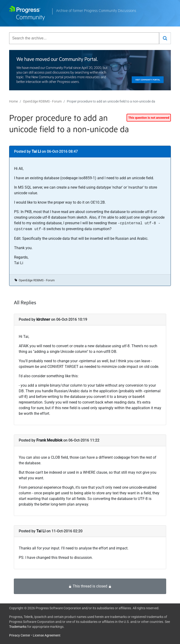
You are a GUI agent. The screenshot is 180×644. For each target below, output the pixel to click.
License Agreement (47, 635)
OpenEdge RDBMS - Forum (42, 101)
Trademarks (18, 627)
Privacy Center (20, 635)
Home (13, 101)
